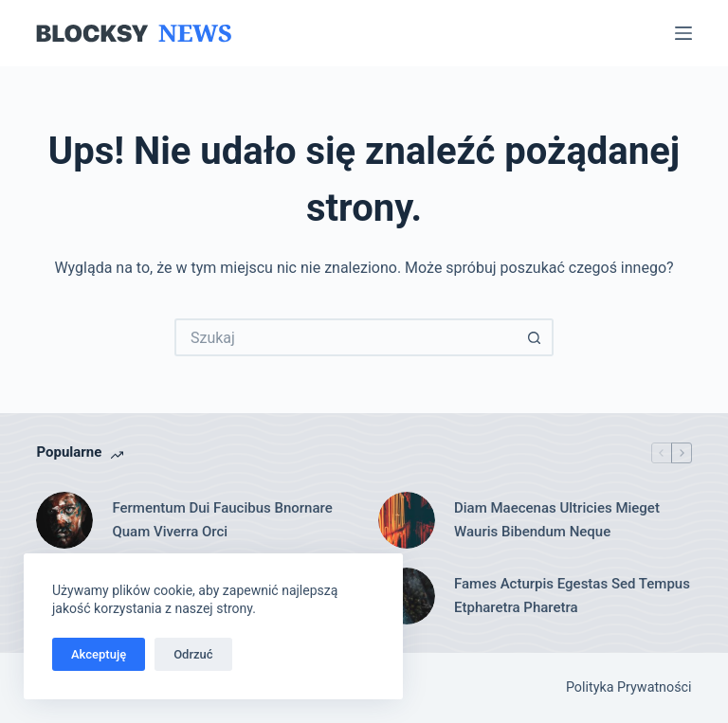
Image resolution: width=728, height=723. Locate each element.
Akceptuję (99, 654)
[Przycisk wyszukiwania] (535, 337)
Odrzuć (193, 654)
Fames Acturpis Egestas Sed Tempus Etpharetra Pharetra (572, 596)
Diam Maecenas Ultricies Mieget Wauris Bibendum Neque (557, 520)
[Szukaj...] (345, 337)
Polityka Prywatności (629, 687)
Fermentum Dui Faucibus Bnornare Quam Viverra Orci (222, 520)
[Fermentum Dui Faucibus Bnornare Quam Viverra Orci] (64, 520)
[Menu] (683, 33)
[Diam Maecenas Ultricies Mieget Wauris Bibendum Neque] (407, 520)
